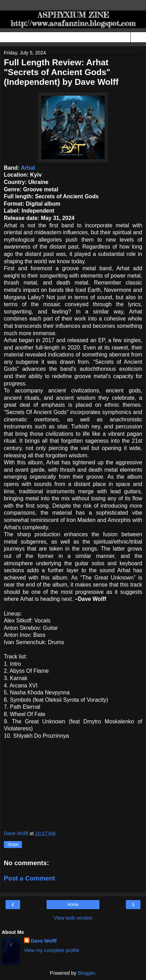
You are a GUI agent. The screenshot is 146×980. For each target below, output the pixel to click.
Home (73, 905)
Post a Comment (30, 878)
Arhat (28, 168)
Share (13, 845)
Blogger (86, 973)
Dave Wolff (44, 941)
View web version (73, 918)
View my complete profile (52, 950)
